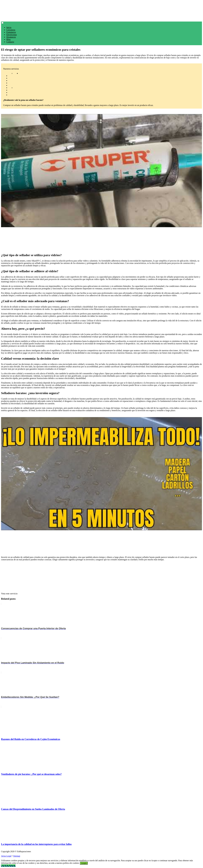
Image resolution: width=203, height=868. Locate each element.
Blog (8, 39)
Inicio (9, 27)
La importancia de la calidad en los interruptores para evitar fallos (36, 844)
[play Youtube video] (101, 171)
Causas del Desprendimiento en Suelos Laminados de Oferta (33, 809)
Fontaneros (11, 32)
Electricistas (12, 35)
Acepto (84, 863)
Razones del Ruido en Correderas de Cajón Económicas (31, 739)
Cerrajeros (11, 30)
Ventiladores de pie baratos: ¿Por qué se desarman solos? (31, 774)
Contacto (10, 42)
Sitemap (17, 856)
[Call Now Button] (8, 866)
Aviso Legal (6, 856)
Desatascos (11, 37)
